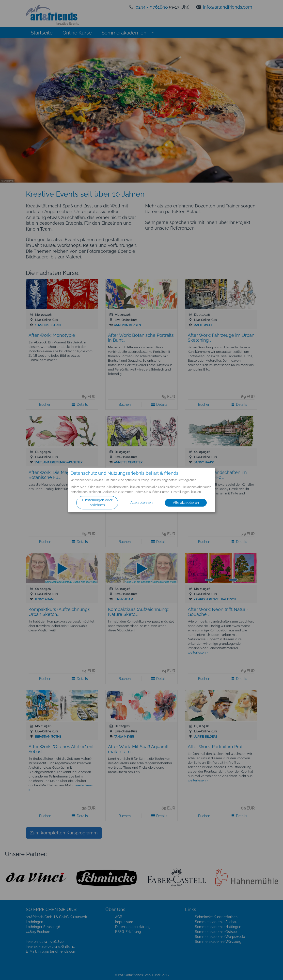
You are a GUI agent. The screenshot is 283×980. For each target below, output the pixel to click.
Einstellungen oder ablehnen (97, 503)
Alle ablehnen (141, 503)
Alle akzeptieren (186, 503)
